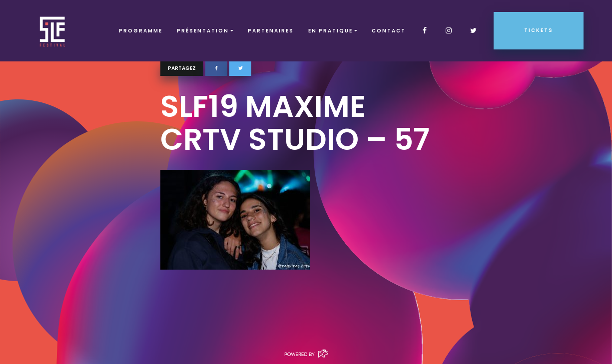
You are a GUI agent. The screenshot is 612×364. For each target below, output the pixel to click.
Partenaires (271, 31)
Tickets (539, 30)
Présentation (203, 31)
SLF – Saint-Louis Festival (53, 31)
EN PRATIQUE (330, 31)
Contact (389, 31)
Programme (141, 31)
